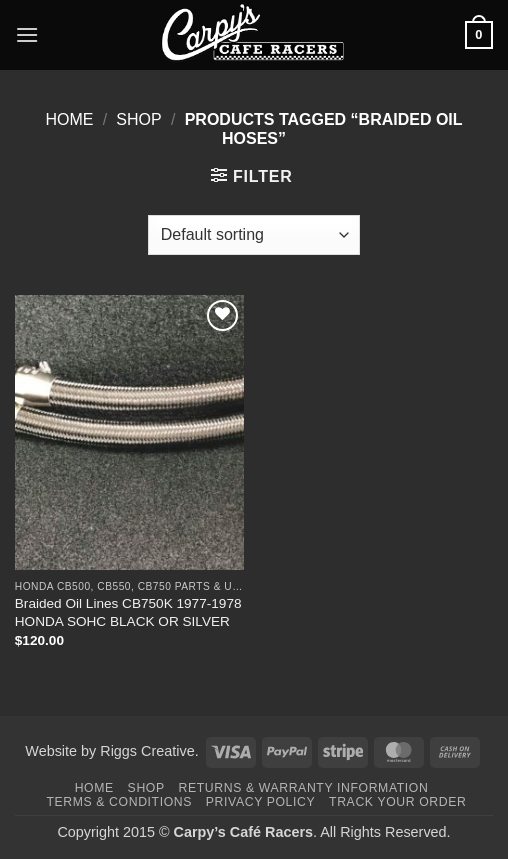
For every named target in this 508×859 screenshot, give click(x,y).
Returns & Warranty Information (304, 788)
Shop (138, 119)
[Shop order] (254, 235)
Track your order (397, 802)
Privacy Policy (260, 802)
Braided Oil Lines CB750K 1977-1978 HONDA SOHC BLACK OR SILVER (128, 612)
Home (69, 119)
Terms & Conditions (119, 802)
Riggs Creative (147, 751)
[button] (27, 34)
